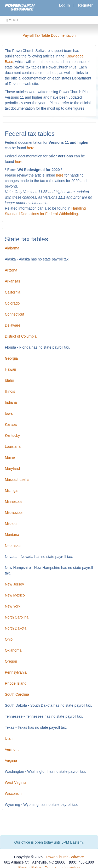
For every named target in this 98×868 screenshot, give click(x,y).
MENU (12, 20)
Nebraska (13, 546)
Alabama (12, 248)
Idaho (10, 380)
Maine (10, 457)
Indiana (11, 402)
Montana (12, 535)
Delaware (13, 325)
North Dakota (16, 628)
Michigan (12, 491)
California (13, 292)
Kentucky (13, 435)
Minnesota (13, 502)
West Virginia (16, 782)
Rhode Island (16, 683)
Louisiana (13, 446)
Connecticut (15, 314)
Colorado (12, 303)
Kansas (11, 424)
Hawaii (10, 369)
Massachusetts (17, 480)
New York (13, 606)
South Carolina (17, 694)
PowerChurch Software (65, 857)
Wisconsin (13, 794)
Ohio (9, 639)
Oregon (11, 661)
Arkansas (13, 281)
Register (85, 5)
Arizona (11, 270)
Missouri (12, 524)
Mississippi (14, 513)
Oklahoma (13, 650)
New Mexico (15, 595)
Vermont (12, 749)
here (31, 148)
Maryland (13, 468)
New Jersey (15, 584)
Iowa (9, 413)
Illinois (10, 391)
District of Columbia (21, 336)
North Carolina (17, 617)
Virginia (11, 760)
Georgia (11, 358)
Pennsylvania (16, 672)
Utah (9, 738)
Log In (64, 5)
